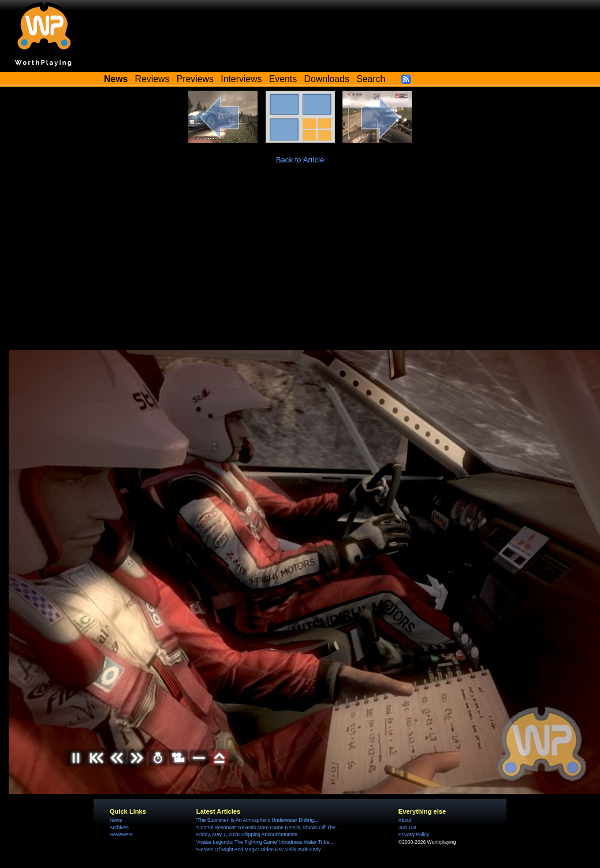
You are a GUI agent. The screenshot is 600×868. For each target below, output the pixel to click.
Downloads (327, 79)
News (116, 820)
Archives (119, 828)
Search (371, 79)
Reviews (152, 79)
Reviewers (121, 834)
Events (283, 79)
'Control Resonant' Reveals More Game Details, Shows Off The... (268, 828)
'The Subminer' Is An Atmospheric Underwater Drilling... (257, 820)
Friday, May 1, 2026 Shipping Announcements (247, 834)
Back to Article (300, 160)
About (405, 820)
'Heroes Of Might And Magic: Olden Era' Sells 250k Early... (260, 850)
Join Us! (407, 828)
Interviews (241, 79)
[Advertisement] (300, 264)
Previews (195, 79)
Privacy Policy (414, 834)
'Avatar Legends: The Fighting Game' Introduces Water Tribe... (265, 842)
